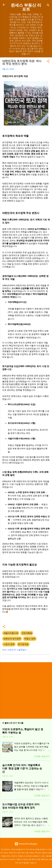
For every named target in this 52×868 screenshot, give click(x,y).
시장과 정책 (9, 644)
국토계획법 (27, 633)
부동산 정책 (30, 639)
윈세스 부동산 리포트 (26, 7)
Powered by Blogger (26, 844)
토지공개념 (23, 644)
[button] (48, 62)
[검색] (48, 6)
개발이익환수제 (11, 633)
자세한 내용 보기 (42, 756)
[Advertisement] (26, 690)
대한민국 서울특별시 (17, 650)
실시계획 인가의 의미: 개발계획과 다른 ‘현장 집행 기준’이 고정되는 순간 (22, 768)
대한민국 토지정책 (12, 639)
